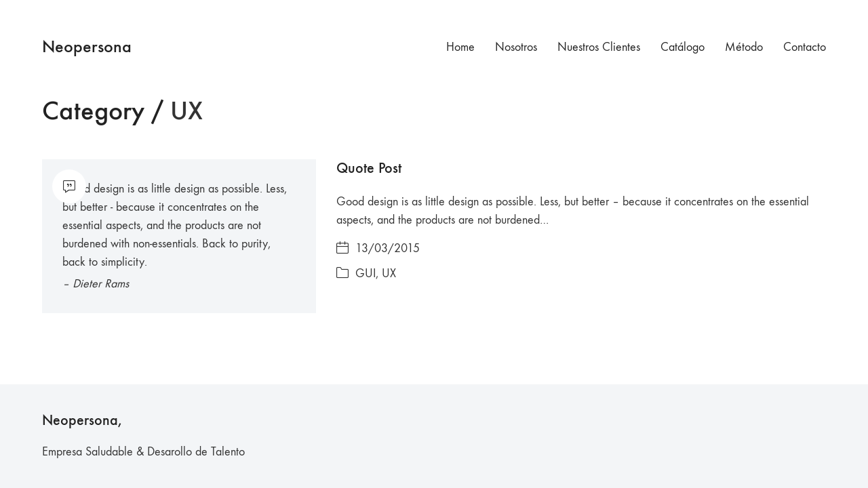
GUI (366, 273)
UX (389, 273)
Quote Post (369, 168)
